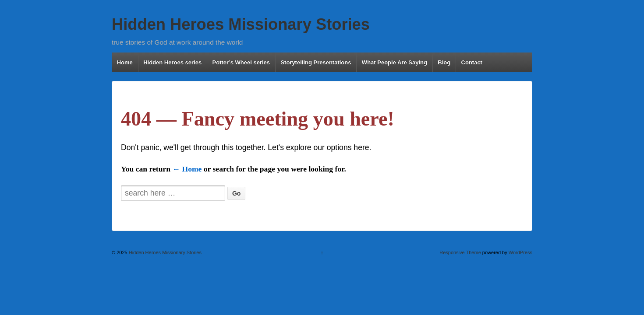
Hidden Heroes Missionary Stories (241, 24)
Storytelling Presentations (316, 62)
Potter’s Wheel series (241, 62)
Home (125, 62)
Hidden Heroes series (172, 62)
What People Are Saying (395, 62)
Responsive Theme (460, 252)
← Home (187, 169)
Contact (472, 62)
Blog (444, 62)
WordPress (520, 252)
